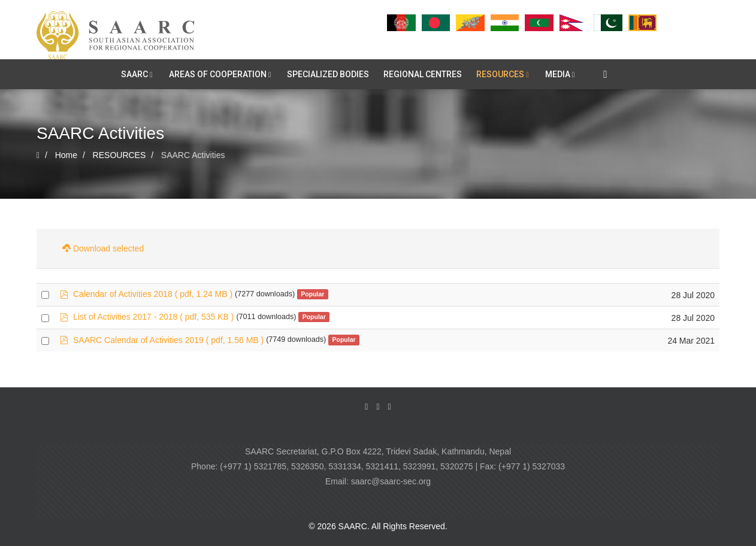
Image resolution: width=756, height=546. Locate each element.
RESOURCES (500, 74)
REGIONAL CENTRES (423, 74)
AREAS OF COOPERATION (218, 74)
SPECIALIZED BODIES (328, 74)
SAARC (134, 74)
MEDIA (558, 74)
